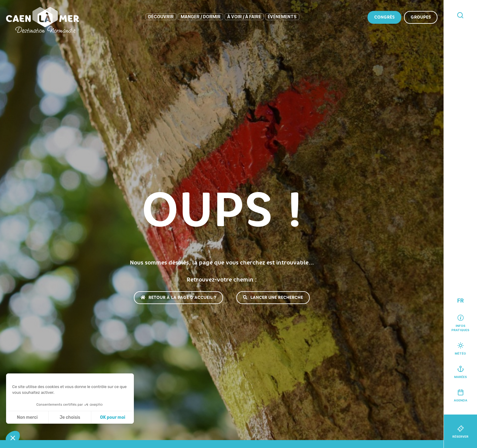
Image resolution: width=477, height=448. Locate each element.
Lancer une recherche (273, 297)
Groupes (421, 17)
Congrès (384, 17)
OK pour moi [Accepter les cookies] (113, 417)
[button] (13, 438)
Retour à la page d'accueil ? (178, 297)
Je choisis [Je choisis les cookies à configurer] (70, 417)
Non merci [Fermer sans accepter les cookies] (27, 417)
